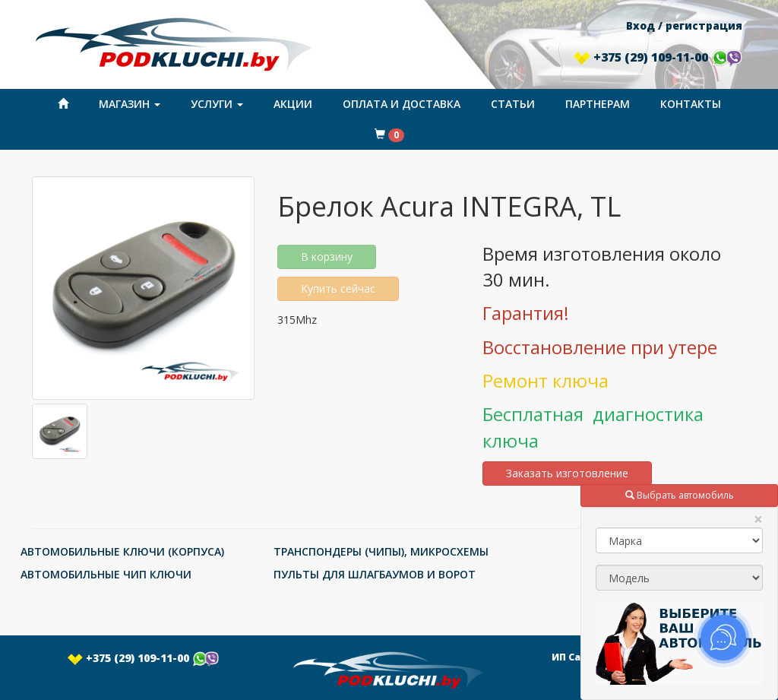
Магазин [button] (130, 104)
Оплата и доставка (402, 104)
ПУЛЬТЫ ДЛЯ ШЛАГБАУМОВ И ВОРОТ (375, 574)
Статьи (513, 104)
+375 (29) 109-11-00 (658, 57)
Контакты (691, 104)
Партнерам (598, 104)
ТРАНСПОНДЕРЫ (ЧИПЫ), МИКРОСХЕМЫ (381, 551)
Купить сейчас (338, 288)
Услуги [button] (217, 104)
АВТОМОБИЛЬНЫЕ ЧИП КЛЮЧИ (106, 574)
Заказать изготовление (567, 473)
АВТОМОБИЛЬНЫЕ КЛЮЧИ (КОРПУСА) (122, 551)
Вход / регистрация (684, 25)
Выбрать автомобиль (680, 495)
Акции (293, 104)
